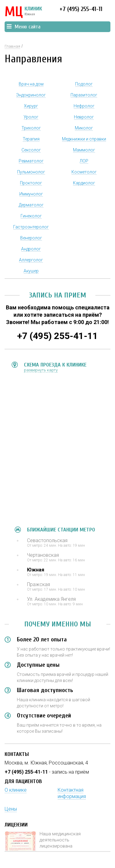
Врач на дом (31, 84)
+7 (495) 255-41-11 (81, 9)
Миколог (84, 128)
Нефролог (84, 106)
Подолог (84, 84)
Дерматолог (31, 205)
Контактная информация (72, 793)
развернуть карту (41, 370)
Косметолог (84, 172)
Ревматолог (31, 161)
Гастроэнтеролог (31, 227)
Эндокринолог (31, 95)
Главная (12, 46)
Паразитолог (84, 95)
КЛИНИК (23, 12)
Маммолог (84, 150)
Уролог (31, 117)
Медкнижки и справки (84, 139)
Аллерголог (31, 260)
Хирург (31, 106)
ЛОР (84, 161)
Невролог (84, 117)
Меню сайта (24, 27)
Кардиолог (84, 183)
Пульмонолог (31, 172)
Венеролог (31, 238)
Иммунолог (31, 194)
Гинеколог (31, 216)
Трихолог (31, 128)
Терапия (31, 139)
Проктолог (31, 183)
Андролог (31, 249)
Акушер (31, 271)
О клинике (16, 790)
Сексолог (31, 150)
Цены (11, 809)
